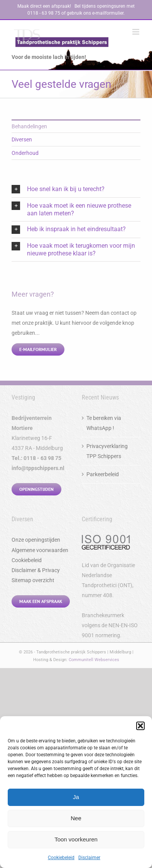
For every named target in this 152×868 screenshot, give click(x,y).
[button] (140, 726)
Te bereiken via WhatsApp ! (104, 423)
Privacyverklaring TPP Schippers (107, 451)
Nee (76, 818)
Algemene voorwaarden (40, 550)
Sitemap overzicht (33, 580)
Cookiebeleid (61, 858)
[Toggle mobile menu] (136, 32)
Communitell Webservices (94, 660)
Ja (76, 797)
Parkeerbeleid (103, 474)
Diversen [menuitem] (22, 139)
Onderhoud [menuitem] (25, 153)
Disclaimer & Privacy (36, 570)
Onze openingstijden (36, 540)
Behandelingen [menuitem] (29, 126)
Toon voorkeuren (76, 839)
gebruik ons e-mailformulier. (96, 13)
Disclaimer (89, 858)
